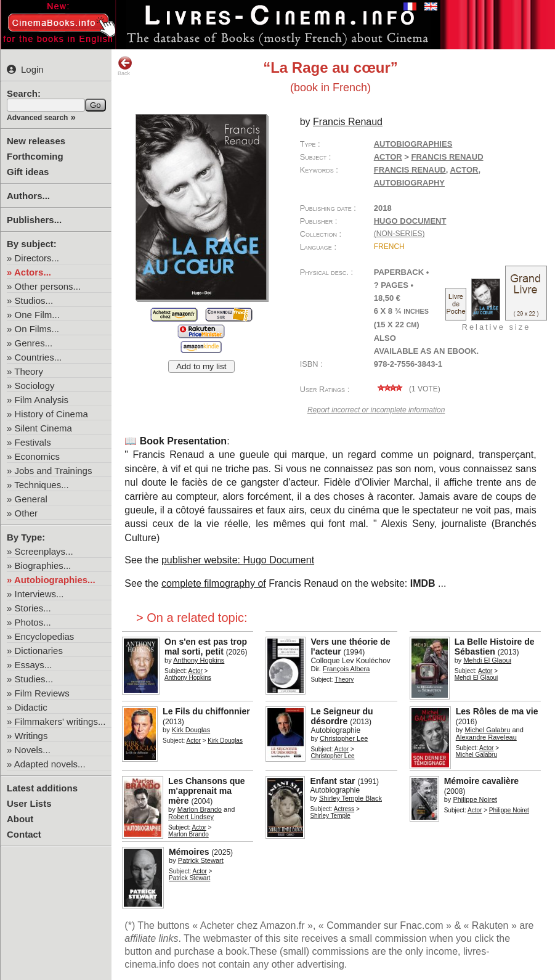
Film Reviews (42, 693)
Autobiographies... (55, 580)
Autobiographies (413, 144)
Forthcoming (35, 156)
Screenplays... (44, 551)
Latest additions (42, 788)
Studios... (34, 300)
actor (464, 170)
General (31, 499)
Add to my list (201, 366)
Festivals (33, 442)
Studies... (34, 679)
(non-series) (399, 234)
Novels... (33, 750)
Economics (37, 456)
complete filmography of (214, 583)
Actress (344, 809)
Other (26, 513)
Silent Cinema (43, 428)
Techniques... (41, 485)
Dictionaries (39, 651)
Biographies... (43, 566)
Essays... (34, 665)
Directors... (37, 258)
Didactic (31, 707)
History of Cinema (51, 414)
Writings (31, 736)
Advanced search (37, 118)
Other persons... (48, 286)
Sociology (35, 386)
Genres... (34, 343)
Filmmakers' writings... (60, 721)
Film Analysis (42, 400)
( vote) (407, 389)
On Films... (37, 329)
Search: (24, 93)
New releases (36, 141)
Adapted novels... (50, 764)
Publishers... (34, 220)
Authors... (28, 196)
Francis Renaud (410, 170)
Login (25, 69)
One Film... (37, 315)
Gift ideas (28, 172)
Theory (29, 371)
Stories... (33, 608)
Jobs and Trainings (54, 471)
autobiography (409, 183)
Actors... (33, 272)
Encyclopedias (45, 636)
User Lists (29, 803)
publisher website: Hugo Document (238, 560)
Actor (388, 157)
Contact (24, 834)
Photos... (33, 622)
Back (125, 66)
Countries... (38, 357)
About (20, 819)
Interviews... (39, 594)
